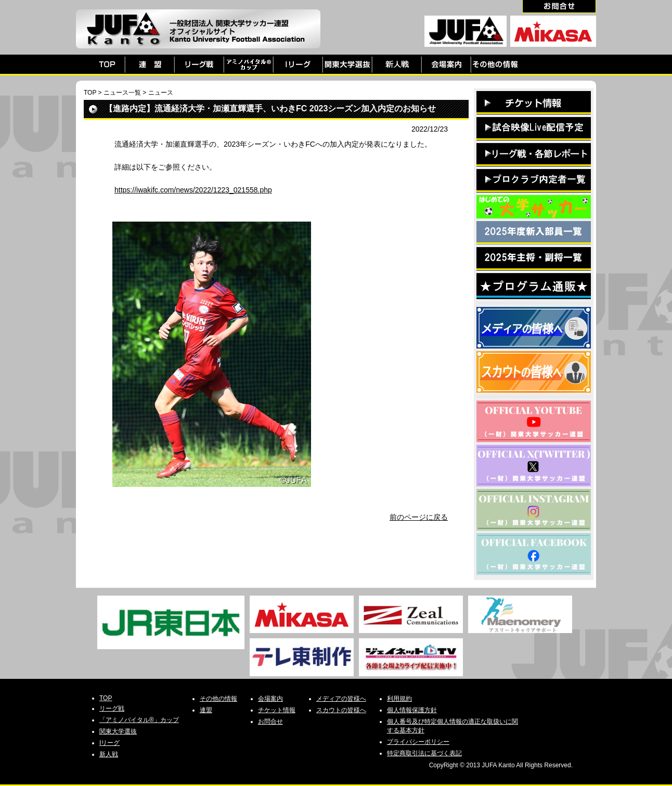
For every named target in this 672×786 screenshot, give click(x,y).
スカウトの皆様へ (341, 710)
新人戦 (109, 754)
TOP (90, 93)
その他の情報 (218, 699)
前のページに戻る (419, 517)
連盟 (206, 710)
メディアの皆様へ (341, 699)
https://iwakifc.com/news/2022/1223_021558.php (193, 190)
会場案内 (270, 699)
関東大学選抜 (118, 731)
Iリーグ (109, 743)
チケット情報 (277, 710)
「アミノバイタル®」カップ (139, 720)
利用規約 (399, 699)
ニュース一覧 (122, 93)
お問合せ (270, 721)
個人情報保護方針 (412, 710)
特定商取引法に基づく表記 (424, 753)
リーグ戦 (112, 708)
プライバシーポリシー (418, 742)
